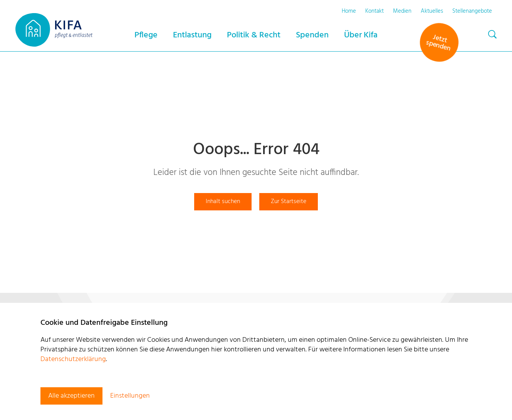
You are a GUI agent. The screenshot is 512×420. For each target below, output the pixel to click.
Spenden (312, 35)
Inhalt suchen (223, 202)
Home (349, 11)
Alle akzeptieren (71, 396)
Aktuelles (432, 11)
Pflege (146, 35)
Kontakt (374, 11)
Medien (402, 11)
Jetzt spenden (438, 43)
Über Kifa (361, 35)
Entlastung (192, 35)
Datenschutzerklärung (73, 359)
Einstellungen (130, 396)
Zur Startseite (289, 202)
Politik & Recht (254, 35)
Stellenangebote (472, 11)
